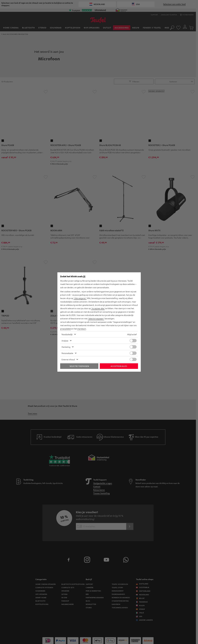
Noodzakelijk (67, 334)
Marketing (66, 347)
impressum (83, 328)
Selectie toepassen (79, 366)
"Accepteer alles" (98, 308)
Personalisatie (67, 353)
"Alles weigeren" (81, 298)
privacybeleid (66, 328)
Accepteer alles (119, 366)
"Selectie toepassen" (97, 318)
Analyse (65, 340)
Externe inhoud (68, 359)
